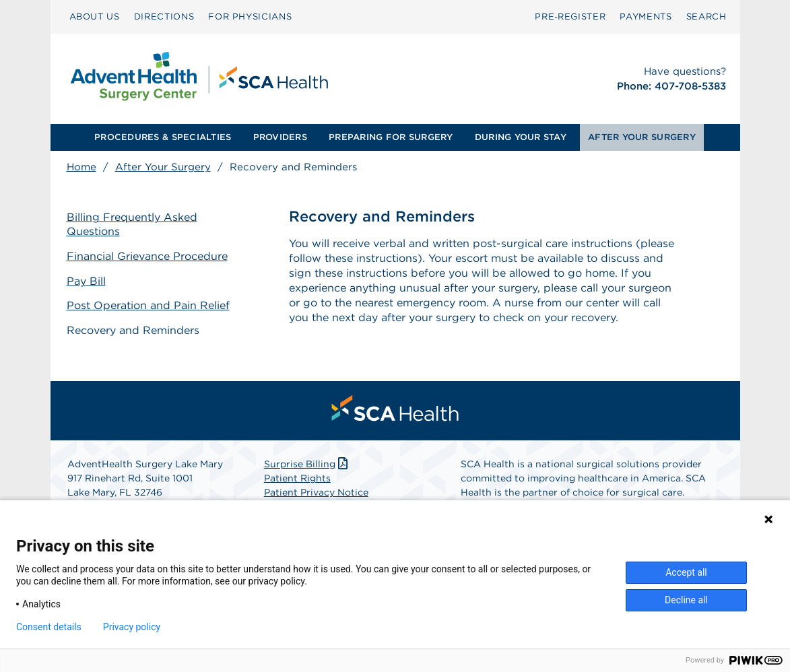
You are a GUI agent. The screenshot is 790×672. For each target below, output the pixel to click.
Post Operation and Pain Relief (148, 305)
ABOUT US (95, 16)
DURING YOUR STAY (521, 137)
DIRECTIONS (164, 16)
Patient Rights (297, 478)
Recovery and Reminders (133, 330)
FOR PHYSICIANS (250, 16)
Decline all (686, 600)
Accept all (686, 572)
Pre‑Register (570, 16)
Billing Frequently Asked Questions (132, 224)
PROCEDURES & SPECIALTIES (163, 137)
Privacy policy (132, 627)
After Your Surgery (163, 167)
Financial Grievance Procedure (147, 256)
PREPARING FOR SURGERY (391, 137)
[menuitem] (95, 17)
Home (81, 167)
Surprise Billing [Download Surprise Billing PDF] (307, 464)
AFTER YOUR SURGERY (642, 137)
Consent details (49, 627)
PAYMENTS (646, 16)
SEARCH (706, 16)
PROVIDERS (280, 137)
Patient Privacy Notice (316, 492)
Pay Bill (86, 281)
